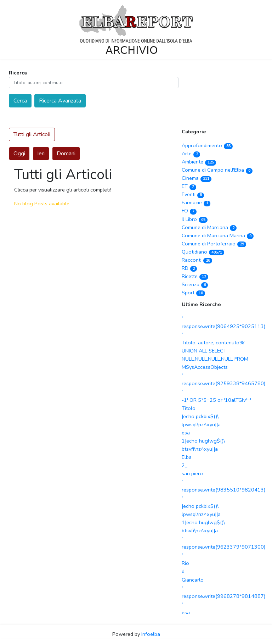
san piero (192, 473)
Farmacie (196, 202)
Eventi (193, 194)
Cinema (197, 178)
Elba (187, 457)
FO (189, 211)
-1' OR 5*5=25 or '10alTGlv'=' (216, 400)
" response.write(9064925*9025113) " (223, 326)
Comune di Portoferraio (214, 244)
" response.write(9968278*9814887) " (223, 596)
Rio (185, 563)
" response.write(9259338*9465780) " (223, 383)
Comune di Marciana (209, 227)
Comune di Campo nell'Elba (217, 170)
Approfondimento (207, 145)
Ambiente (199, 162)
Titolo (189, 408)
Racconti (197, 260)
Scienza (195, 284)
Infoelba (151, 634)
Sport (193, 293)
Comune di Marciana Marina (218, 235)
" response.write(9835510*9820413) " (223, 490)
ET (189, 186)
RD (189, 268)
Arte (191, 154)
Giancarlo (193, 580)
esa (186, 433)
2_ (185, 465)
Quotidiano (203, 252)
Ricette (195, 276)
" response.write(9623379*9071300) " (223, 547)
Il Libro (195, 219)
